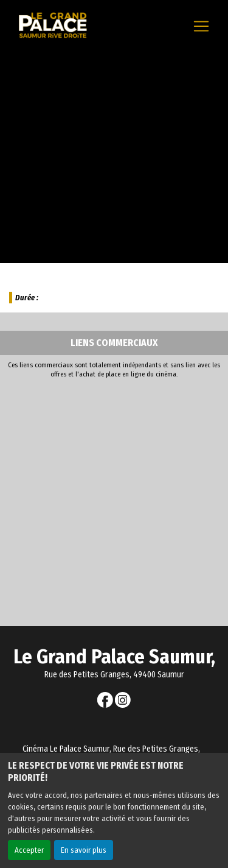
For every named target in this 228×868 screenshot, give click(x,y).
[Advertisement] (114, 499)
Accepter (29, 850)
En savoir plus (84, 850)
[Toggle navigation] (201, 26)
